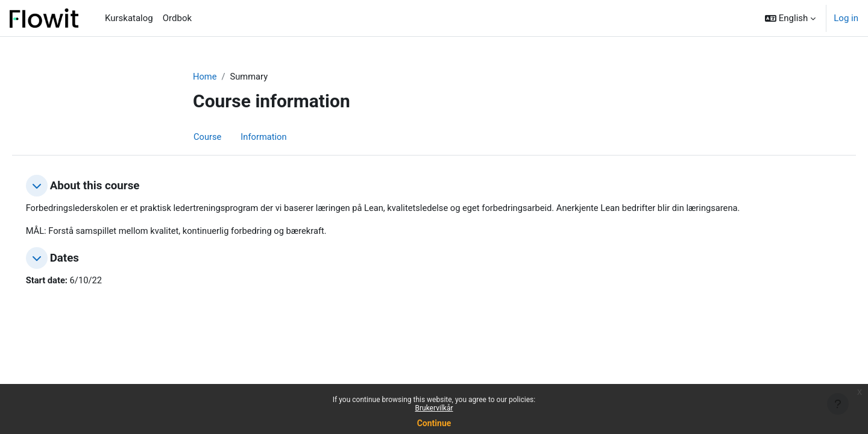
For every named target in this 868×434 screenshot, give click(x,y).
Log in (846, 18)
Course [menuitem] (208, 137)
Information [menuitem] (265, 137)
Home (205, 77)
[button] (790, 18)
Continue (434, 423)
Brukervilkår (434, 408)
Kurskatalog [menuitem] (129, 18)
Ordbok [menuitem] (177, 18)
